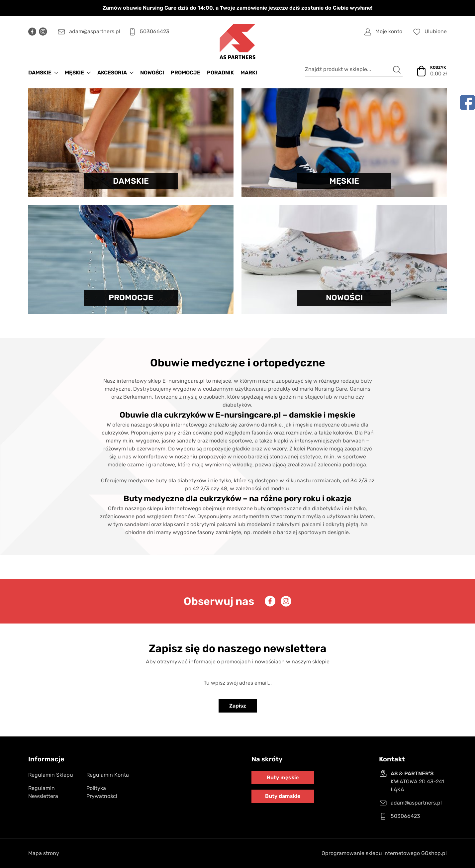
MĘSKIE (74, 73)
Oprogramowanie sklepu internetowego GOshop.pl (384, 853)
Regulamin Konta (108, 775)
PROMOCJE (186, 73)
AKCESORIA (112, 73)
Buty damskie (283, 796)
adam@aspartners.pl (95, 31)
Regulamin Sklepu (51, 775)
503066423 (155, 31)
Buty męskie (283, 777)
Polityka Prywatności (102, 792)
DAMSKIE (40, 73)
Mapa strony (44, 853)
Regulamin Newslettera (43, 792)
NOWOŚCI (152, 73)
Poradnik (220, 73)
